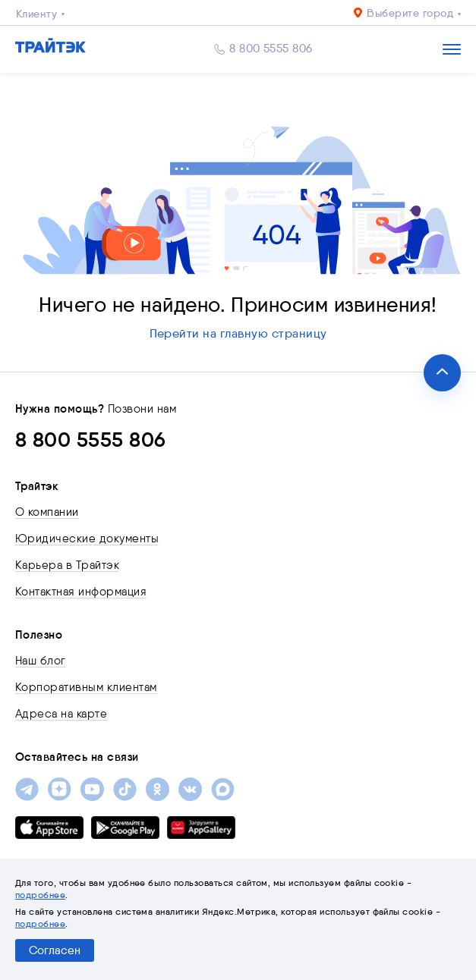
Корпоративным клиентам (86, 687)
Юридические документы (87, 539)
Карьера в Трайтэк (67, 565)
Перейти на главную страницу (238, 333)
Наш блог (41, 661)
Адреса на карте (61, 714)
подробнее (40, 895)
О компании (47, 512)
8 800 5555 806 (271, 49)
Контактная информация (81, 592)
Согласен (55, 950)
